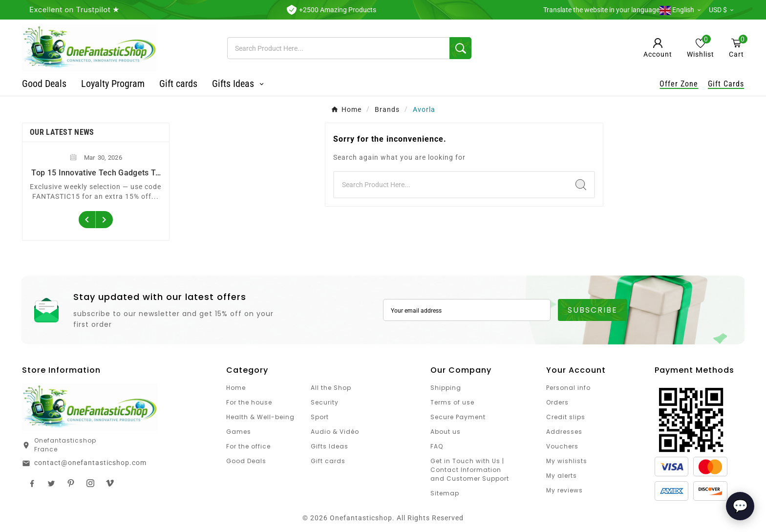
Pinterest (71, 483)
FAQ (437, 446)
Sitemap (445, 493)
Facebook (32, 483)
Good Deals (246, 461)
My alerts (562, 476)
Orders (557, 402)
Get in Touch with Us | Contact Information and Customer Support (470, 470)
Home (236, 388)
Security (325, 402)
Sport (320, 417)
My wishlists (567, 461)
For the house (249, 402)
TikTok (110, 483)
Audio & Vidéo (335, 432)
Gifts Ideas (330, 446)
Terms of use (452, 402)
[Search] (338, 48)
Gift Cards (726, 84)
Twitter (51, 483)
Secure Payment (458, 417)
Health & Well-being (260, 417)
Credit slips (566, 417)
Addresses (564, 432)
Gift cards (328, 461)
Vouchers (562, 446)
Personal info (568, 388)
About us (446, 432)
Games (239, 432)
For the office (248, 446)
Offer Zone (679, 84)
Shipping (446, 388)
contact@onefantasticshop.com (90, 463)
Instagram (90, 483)
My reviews (564, 490)
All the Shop (331, 388)
